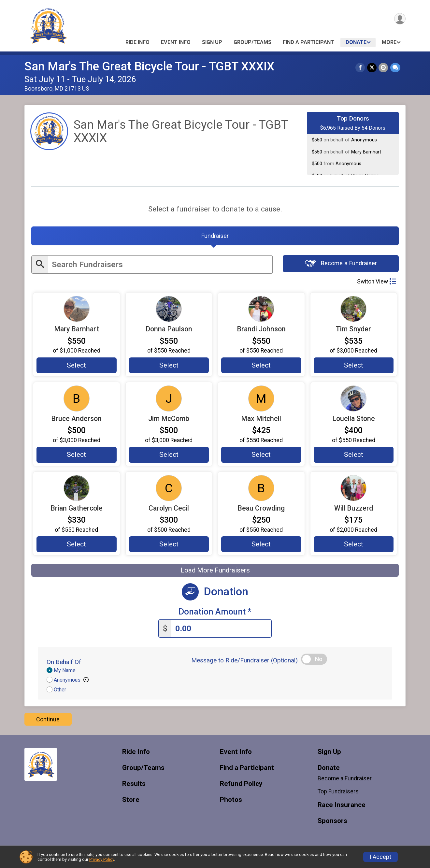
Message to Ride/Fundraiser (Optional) (244, 662)
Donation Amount (215, 613)
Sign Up (212, 42)
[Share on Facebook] (361, 68)
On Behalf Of (64, 664)
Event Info (176, 42)
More (389, 42)
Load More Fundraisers (215, 572)
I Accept (380, 857)
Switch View (376, 282)
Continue (48, 721)
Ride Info (137, 42)
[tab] (215, 237)
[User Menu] (400, 19)
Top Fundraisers (338, 793)
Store (131, 801)
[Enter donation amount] (221, 630)
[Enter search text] (160, 266)
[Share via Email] (384, 68)
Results (134, 785)
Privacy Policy (102, 859)
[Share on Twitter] (372, 68)
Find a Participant (308, 42)
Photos (231, 801)
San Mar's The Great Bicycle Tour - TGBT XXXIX (149, 66)
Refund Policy (241, 785)
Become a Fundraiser (341, 265)
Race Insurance (342, 807)
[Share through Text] (395, 68)
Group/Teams (252, 42)
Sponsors (332, 823)
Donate (356, 42)
